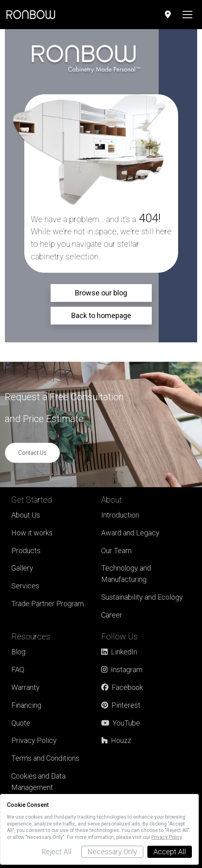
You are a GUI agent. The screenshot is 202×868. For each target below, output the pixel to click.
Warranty (26, 687)
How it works (32, 533)
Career (112, 615)
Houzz (116, 740)
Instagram (122, 670)
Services (25, 586)
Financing (26, 705)
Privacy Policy (34, 740)
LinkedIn (119, 652)
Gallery (22, 568)
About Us (26, 515)
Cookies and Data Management (38, 782)
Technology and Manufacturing (126, 574)
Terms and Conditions (45, 758)
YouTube (121, 723)
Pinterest (121, 705)
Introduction (120, 515)
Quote (21, 723)
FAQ (18, 670)
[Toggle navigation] (187, 15)
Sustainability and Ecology (142, 597)
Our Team (116, 551)
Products (26, 551)
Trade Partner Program (48, 604)
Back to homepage (101, 315)
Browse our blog (101, 293)
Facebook (122, 687)
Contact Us (32, 453)
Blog (18, 652)
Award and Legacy (130, 533)
